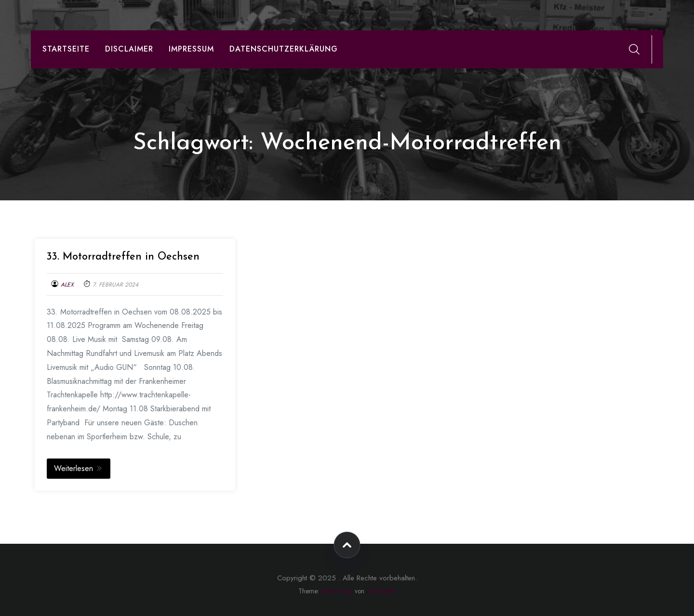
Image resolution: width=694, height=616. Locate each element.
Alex (67, 285)
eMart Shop (337, 591)
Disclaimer (129, 49)
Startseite (66, 49)
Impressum (191, 49)
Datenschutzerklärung (284, 49)
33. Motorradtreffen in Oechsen (123, 257)
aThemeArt (381, 591)
